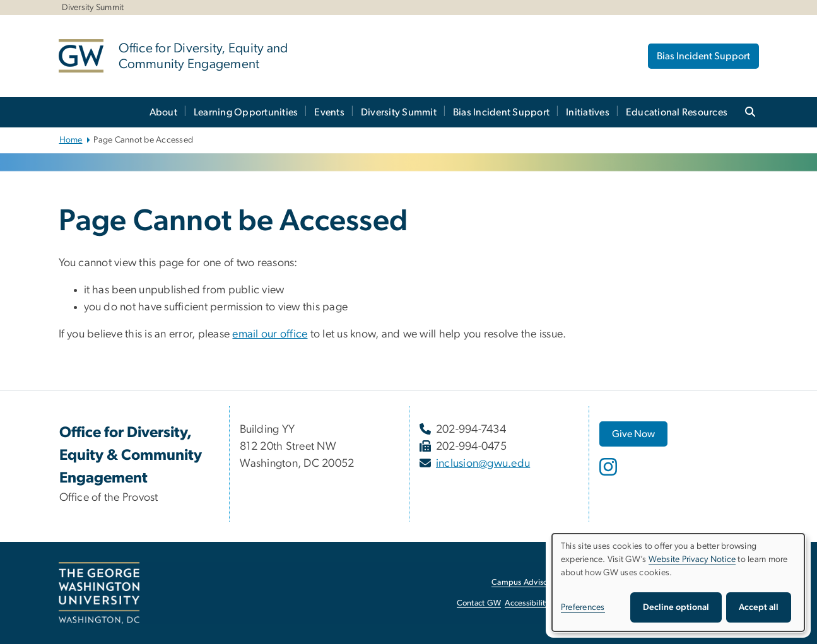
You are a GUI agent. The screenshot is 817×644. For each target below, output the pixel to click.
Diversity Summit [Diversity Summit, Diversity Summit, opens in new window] (93, 8)
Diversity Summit (399, 112)
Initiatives (588, 112)
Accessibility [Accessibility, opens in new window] (527, 603)
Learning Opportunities (246, 112)
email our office (270, 334)
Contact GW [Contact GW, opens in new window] (479, 603)
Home (71, 140)
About (163, 112)
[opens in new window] (609, 476)
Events (329, 112)
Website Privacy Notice (692, 559)
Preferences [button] (583, 607)
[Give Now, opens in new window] (633, 434)
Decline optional (676, 607)
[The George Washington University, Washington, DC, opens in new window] (99, 593)
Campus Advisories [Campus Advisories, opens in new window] (526, 583)
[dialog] (678, 583)
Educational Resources (677, 112)
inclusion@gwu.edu (483, 464)
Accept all (759, 607)
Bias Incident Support (703, 56)
